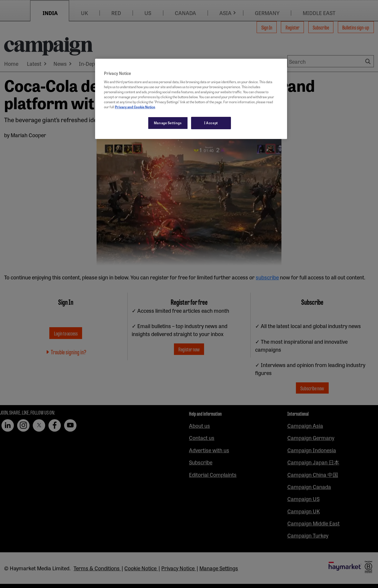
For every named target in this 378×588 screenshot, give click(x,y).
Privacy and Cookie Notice (135, 107)
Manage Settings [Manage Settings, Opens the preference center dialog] (168, 123)
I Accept (211, 123)
